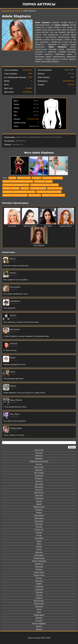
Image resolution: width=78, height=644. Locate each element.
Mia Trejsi (48, 226)
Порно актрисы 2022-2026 (39, 638)
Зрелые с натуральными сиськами (18, 181)
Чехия (39, 609)
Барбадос (39, 476)
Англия (19, 11)
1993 (30, 74)
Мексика (39, 552)
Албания (39, 456)
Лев (72, 77)
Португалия (39, 572)
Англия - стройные (11, 188)
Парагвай (39, 567)
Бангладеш (39, 473)
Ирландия (39, 518)
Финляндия (39, 604)
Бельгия (39, 481)
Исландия (39, 521)
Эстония (39, 621)
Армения (39, 470)
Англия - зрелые (55, 188)
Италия (39, 527)
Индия (39, 513)
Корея (39, 541)
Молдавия (39, 555)
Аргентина (39, 467)
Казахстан (39, 530)
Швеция (39, 618)
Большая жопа (24, 178)
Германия (39, 498)
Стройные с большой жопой (49, 192)
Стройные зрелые (38, 188)
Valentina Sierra (30, 226)
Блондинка (27, 92)
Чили (39, 612)
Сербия (39, 584)
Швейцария (39, 615)
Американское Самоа (39, 461)
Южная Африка (39, 624)
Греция (39, 501)
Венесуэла (39, 493)
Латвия (39, 547)
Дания (39, 504)
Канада (39, 533)
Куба (39, 544)
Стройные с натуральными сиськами (19, 192)
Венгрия (39, 490)
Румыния (39, 581)
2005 (30, 77)
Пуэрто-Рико (39, 575)
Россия (39, 578)
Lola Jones (12, 226)
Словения (39, 589)
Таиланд (39, 592)
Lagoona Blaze (66, 226)
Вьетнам (39, 496)
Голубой (29, 88)
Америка (39, 459)
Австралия (39, 450)
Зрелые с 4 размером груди (15, 195)
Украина (39, 598)
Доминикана (39, 507)
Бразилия (39, 487)
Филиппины (39, 601)
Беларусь (39, 479)
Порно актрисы (39, 4)
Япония (39, 629)
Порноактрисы (8, 11)
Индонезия (39, 515)
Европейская (68, 81)
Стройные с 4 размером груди (16, 185)
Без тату (25, 188)
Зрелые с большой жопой (53, 195)
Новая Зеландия (39, 561)
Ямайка (39, 626)
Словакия (39, 587)
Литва (39, 550)
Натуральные (33, 119)
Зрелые (12, 178)
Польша (39, 570)
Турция (39, 595)
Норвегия (39, 564)
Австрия (39, 453)
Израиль (39, 510)
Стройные (36, 178)
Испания (39, 524)
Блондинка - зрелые (43, 181)
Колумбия (39, 538)
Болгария (39, 484)
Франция (39, 607)
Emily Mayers (39, 245)
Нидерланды (39, 558)
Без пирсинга (35, 195)
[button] (19, 166)
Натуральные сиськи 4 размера (44, 185)
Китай (39, 535)
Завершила (27, 70)
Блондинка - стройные (52, 178)
